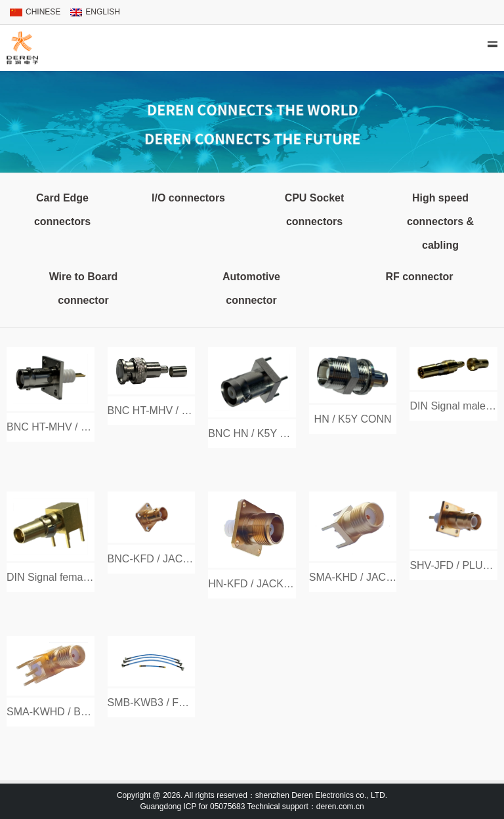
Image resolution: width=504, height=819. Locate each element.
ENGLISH (103, 12)
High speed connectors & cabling (440, 221)
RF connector (419, 277)
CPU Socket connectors (315, 210)
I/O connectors (188, 198)
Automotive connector (251, 288)
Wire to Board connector (84, 288)
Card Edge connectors (62, 210)
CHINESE (43, 12)
